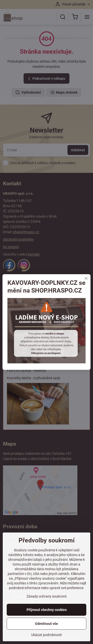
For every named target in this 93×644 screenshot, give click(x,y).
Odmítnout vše (46, 624)
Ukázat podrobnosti (46, 635)
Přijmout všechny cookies (47, 610)
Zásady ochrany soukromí (46, 596)
